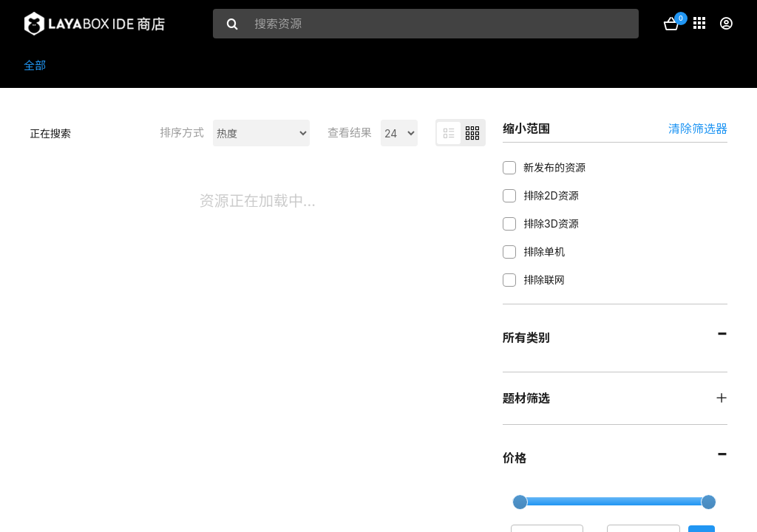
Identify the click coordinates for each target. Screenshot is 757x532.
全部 (35, 65)
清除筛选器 (698, 129)
